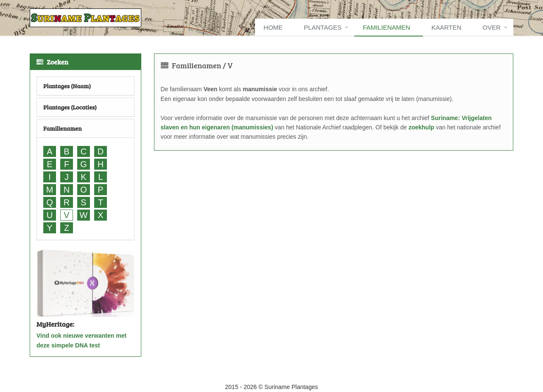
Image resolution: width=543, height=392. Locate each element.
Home (273, 27)
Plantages (323, 27)
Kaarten (446, 27)
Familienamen (386, 27)
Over (491, 27)
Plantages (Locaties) (70, 107)
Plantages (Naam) (67, 86)
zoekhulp (421, 127)
